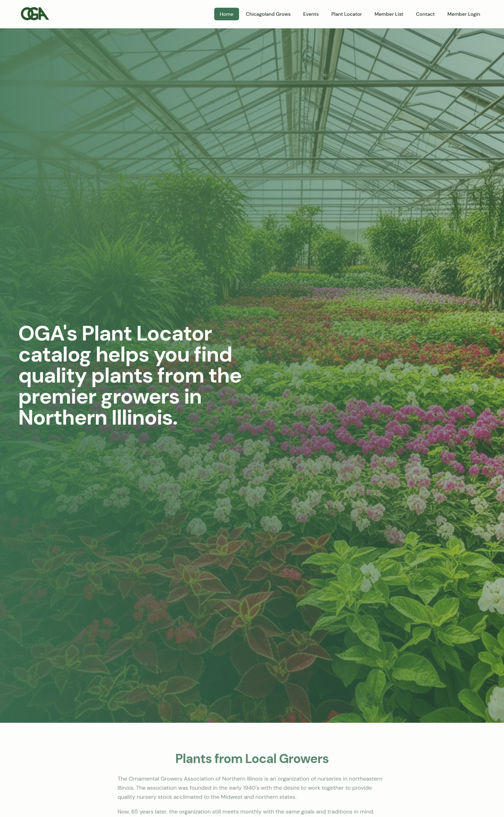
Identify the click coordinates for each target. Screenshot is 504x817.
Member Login (464, 14)
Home (227, 14)
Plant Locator (347, 14)
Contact (425, 14)
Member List (389, 14)
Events (311, 14)
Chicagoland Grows (268, 14)
